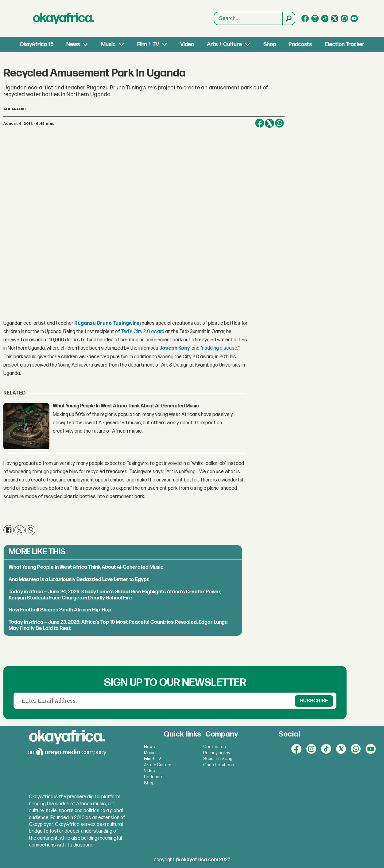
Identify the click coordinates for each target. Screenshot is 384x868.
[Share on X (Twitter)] (270, 123)
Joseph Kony (175, 348)
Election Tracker (345, 44)
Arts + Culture (224, 44)
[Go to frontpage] (64, 18)
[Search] (289, 18)
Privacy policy (217, 753)
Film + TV (148, 44)
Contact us (215, 747)
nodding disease (220, 348)
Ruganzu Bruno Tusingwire (107, 323)
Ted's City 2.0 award (143, 332)
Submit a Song (218, 759)
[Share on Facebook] (260, 123)
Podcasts (300, 44)
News (73, 44)
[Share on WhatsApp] (279, 123)
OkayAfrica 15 (37, 44)
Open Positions (219, 765)
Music (108, 44)
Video (187, 44)
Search (214, 19)
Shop (270, 44)
